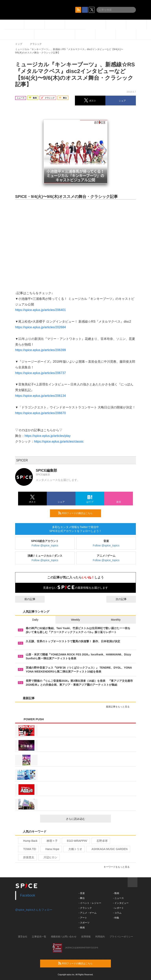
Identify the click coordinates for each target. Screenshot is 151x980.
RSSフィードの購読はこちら (78, 513)
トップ (19, 44)
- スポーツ (84, 923)
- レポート (118, 908)
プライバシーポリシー (121, 937)
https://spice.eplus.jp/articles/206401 (41, 310)
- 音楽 (82, 893)
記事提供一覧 (39, 937)
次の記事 (125, 599)
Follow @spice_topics (45, 545)
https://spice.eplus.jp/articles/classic (59, 442)
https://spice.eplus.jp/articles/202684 (41, 327)
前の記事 (26, 599)
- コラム (117, 913)
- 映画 (82, 928)
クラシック (36, 44)
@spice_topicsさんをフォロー (34, 910)
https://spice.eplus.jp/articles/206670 (41, 413)
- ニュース (118, 898)
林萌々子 (50, 841)
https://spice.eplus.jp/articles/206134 (41, 396)
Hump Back (29, 841)
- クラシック (85, 908)
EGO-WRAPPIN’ (75, 841)
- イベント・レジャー (90, 903)
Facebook (28, 895)
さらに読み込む (87, 819)
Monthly (116, 620)
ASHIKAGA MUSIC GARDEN (108, 849)
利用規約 (100, 937)
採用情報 (86, 937)
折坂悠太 (27, 857)
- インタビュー (121, 903)
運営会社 (23, 937)
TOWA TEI (28, 849)
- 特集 (116, 918)
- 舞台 (82, 898)
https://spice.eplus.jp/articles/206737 (41, 373)
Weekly (75, 620)
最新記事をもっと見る (119, 707)
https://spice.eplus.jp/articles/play (48, 436)
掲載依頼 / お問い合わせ (64, 937)
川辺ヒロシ (49, 857)
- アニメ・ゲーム (88, 913)
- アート (83, 918)
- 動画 (116, 893)
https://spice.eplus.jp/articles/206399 (41, 350)
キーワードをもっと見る (118, 867)
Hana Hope (51, 849)
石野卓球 (100, 841)
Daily (35, 620)
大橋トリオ (74, 849)
